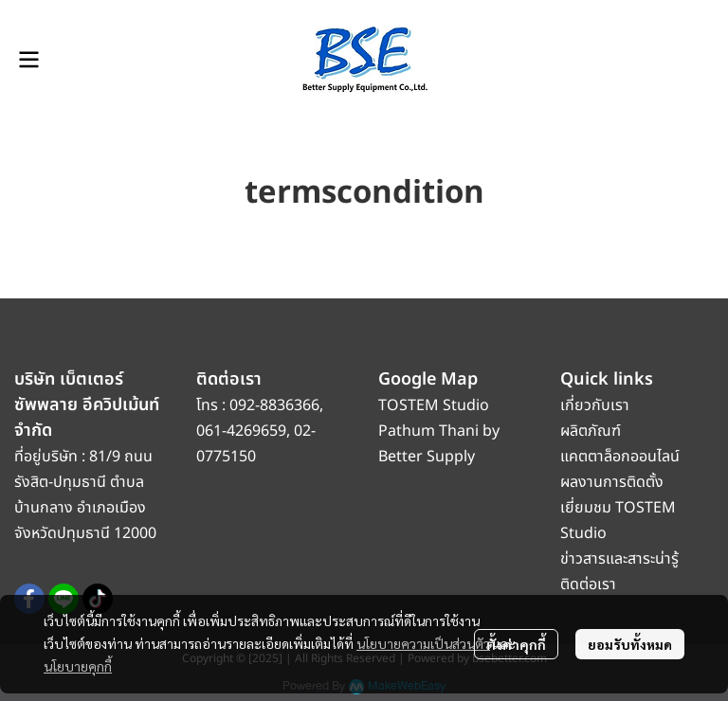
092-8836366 (274, 405)
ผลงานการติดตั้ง (612, 482)
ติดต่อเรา (588, 584)
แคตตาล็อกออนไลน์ (622, 457)
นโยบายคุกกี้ (78, 666)
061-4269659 (241, 431)
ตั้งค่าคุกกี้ (516, 644)
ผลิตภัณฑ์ (591, 431)
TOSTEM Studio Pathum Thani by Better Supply (439, 431)
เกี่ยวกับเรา (595, 405)
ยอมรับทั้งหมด (630, 644)
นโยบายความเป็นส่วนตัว (423, 643)
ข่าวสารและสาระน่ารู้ (619, 559)
